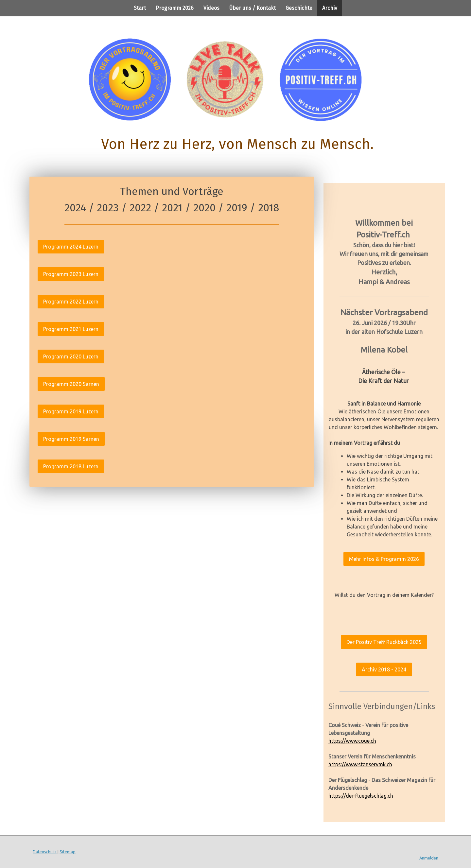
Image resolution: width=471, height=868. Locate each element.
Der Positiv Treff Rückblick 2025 (384, 642)
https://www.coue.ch (352, 741)
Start (140, 8)
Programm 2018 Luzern (71, 466)
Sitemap (68, 852)
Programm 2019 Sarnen (71, 439)
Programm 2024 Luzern (71, 247)
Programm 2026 (175, 8)
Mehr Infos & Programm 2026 (384, 559)
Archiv (330, 8)
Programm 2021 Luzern (71, 329)
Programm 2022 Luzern (71, 302)
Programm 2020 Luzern (71, 356)
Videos (211, 8)
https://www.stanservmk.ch (360, 764)
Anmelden (429, 858)
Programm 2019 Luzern (71, 411)
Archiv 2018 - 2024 (384, 669)
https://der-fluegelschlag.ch (361, 796)
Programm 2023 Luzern (71, 274)
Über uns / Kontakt (253, 8)
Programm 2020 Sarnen (71, 384)
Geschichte (299, 8)
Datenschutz (45, 852)
